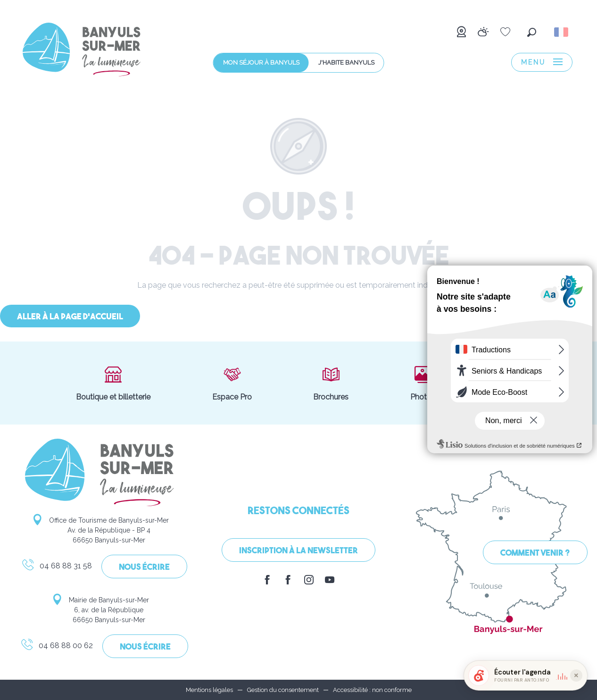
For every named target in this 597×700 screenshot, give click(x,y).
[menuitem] (82, 51)
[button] (532, 32)
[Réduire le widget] (576, 675)
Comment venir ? (535, 554)
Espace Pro (232, 383)
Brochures (331, 383)
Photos (423, 383)
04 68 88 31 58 (57, 567)
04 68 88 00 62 (57, 647)
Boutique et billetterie (113, 383)
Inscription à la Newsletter (298, 551)
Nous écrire (144, 568)
